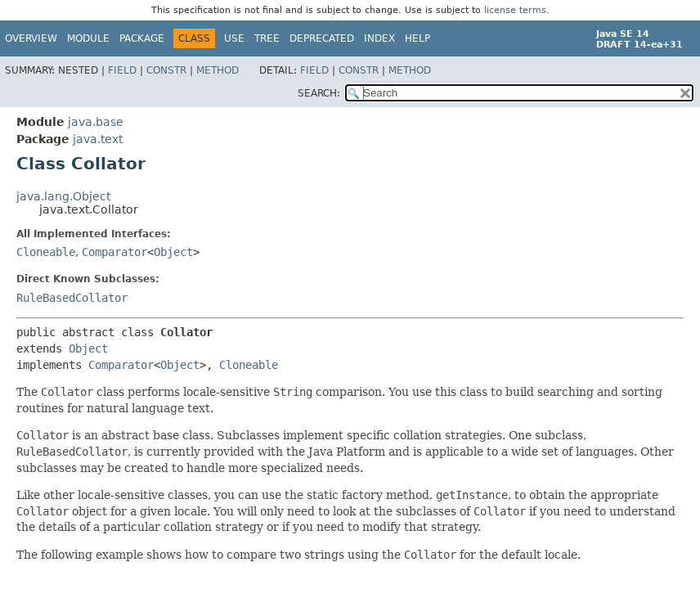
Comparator (114, 252)
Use (234, 38)
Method (218, 70)
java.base (96, 122)
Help (417, 38)
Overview (31, 38)
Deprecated (322, 38)
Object (173, 252)
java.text (98, 139)
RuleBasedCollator (72, 298)
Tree (267, 38)
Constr (166, 70)
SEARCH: (319, 93)
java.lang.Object (63, 196)
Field (122, 70)
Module (88, 38)
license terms (515, 10)
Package (142, 38)
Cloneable (46, 252)
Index (379, 38)
